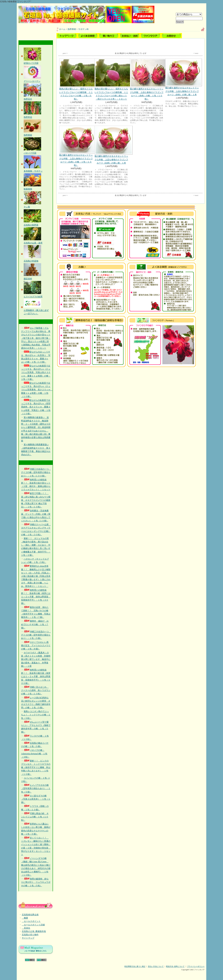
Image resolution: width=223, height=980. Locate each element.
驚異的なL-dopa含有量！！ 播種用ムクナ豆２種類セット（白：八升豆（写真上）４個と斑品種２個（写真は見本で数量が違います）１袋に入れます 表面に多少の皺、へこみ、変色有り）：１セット (36, 576)
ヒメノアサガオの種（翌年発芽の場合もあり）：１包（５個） (36, 788)
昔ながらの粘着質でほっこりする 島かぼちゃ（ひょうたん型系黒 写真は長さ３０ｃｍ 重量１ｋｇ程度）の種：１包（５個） (36, 372)
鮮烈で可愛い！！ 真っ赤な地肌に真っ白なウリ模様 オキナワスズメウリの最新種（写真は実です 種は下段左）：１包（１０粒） (36, 500)
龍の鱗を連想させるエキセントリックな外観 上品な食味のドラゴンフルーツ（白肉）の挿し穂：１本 (111, 145)
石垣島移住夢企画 (30, 915)
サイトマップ (28, 938)
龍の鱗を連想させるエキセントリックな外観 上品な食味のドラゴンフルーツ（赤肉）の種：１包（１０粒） (147, 79)
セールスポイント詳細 (33, 925)
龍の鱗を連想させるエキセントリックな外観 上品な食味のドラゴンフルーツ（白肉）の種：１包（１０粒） (76, 146)
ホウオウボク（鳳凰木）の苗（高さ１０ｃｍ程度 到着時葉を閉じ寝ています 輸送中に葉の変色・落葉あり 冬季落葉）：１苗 (36, 659)
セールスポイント (31, 921)
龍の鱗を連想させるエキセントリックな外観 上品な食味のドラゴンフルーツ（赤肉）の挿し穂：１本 (182, 77)
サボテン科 (83, 29)
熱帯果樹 (72, 29)
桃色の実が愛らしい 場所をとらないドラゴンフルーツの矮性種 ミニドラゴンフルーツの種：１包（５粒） (76, 79)
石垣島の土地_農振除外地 (34, 931)
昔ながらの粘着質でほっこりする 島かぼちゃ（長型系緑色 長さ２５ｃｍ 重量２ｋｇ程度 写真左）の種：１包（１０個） (36, 407)
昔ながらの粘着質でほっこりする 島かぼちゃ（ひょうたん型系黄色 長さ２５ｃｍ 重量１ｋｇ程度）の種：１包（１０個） (37, 390)
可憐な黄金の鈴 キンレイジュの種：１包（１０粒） (35, 817)
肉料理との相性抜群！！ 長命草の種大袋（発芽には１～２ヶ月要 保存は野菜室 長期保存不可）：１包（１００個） (36, 677)
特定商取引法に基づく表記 (135, 966)
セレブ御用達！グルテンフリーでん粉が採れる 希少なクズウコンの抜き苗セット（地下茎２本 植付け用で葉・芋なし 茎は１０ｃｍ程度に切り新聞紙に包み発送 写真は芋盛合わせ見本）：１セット (36, 338)
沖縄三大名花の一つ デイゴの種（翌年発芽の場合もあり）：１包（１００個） (36, 472)
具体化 (26, 928)
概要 (25, 918)
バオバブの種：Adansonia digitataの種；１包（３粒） (34, 753)
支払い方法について (156, 966)
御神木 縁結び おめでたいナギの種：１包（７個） (35, 624)
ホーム (62, 29)
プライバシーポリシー (196, 966)
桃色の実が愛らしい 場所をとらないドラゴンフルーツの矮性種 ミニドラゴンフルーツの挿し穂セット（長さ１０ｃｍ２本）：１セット (111, 79)
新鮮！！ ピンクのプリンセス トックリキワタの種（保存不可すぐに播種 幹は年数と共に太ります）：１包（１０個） (36, 767)
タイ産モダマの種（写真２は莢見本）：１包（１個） (36, 799)
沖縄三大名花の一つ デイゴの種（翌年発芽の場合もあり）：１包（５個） (36, 635)
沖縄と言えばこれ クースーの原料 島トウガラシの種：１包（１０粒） (36, 690)
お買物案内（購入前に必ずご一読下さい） (36, 310)
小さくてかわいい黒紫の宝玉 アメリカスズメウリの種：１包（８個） (36, 646)
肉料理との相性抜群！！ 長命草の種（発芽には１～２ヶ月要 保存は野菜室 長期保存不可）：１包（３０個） (36, 597)
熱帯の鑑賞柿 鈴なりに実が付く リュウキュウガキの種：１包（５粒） (36, 882)
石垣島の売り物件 (30, 935)
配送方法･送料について (175, 966)
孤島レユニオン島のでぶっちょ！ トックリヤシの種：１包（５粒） (36, 715)
